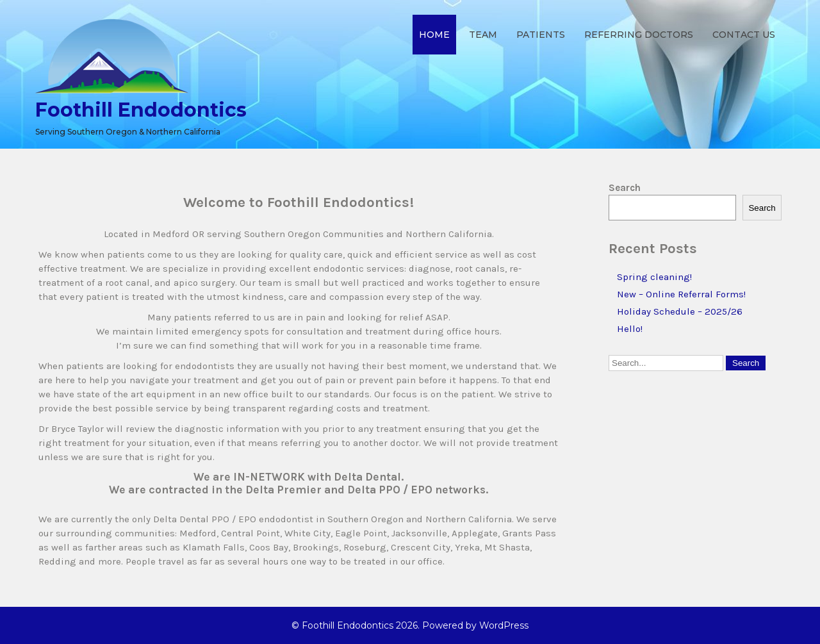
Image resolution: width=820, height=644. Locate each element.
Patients (541, 35)
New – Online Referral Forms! (681, 294)
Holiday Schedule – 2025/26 (680, 311)
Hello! (630, 329)
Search (625, 188)
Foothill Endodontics (141, 110)
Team (483, 35)
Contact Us (744, 35)
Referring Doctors (639, 35)
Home (434, 35)
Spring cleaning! (654, 277)
